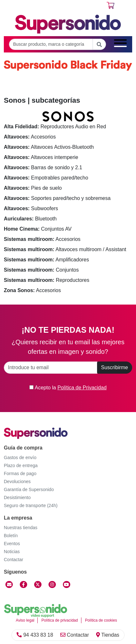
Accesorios (30, 137)
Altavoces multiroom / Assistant (65, 249)
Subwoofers (31, 208)
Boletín (11, 536)
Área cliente (25, 7)
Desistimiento (17, 497)
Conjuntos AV (38, 229)
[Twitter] (38, 584)
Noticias (12, 552)
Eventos (12, 544)
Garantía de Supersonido (29, 489)
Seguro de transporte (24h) (31, 505)
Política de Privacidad (82, 388)
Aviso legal (25, 620)
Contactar (75, 635)
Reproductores (47, 280)
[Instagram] (52, 584)
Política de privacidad (60, 620)
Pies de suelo (33, 188)
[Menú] (120, 44)
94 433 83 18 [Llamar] (35, 635)
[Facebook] (23, 584)
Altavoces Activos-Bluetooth (49, 147)
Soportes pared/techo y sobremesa (57, 198)
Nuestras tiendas (21, 528)
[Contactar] (9, 584)
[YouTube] (67, 584)
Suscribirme (115, 367)
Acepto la (68, 388)
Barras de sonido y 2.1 (43, 167)
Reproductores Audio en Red (55, 127)
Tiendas (108, 635)
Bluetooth (30, 219)
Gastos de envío (20, 457)
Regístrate (63, 7)
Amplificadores (46, 260)
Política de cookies (101, 620)
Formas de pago (20, 473)
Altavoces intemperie (41, 157)
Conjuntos (41, 270)
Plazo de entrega (21, 465)
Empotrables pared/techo (46, 178)
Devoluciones (17, 481)
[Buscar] (99, 44)
